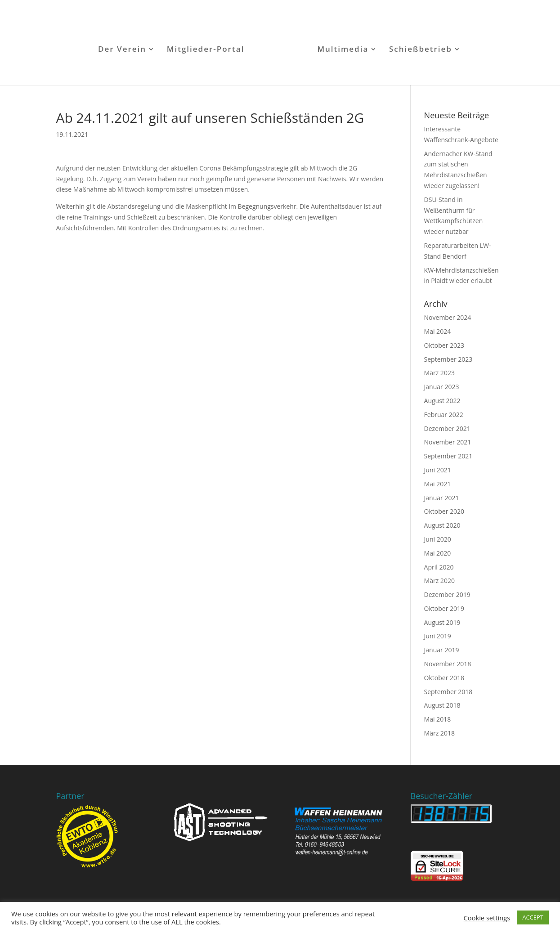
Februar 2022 (444, 415)
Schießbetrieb (421, 50)
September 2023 (448, 359)
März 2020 (439, 581)
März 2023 (439, 373)
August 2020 (442, 525)
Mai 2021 (438, 484)
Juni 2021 (438, 470)
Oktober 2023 (444, 345)
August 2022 (442, 401)
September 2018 (448, 692)
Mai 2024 (438, 331)
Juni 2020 (438, 539)
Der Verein (122, 50)
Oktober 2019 (444, 608)
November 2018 (448, 664)
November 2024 (448, 317)
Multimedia (343, 50)
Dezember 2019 (447, 594)
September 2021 (448, 456)
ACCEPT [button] (533, 917)
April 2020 (439, 567)
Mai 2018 (438, 719)
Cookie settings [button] (487, 918)
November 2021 (448, 442)
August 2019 (442, 622)
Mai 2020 (438, 553)
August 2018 (442, 705)
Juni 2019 (438, 636)
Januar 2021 (442, 498)
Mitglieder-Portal (206, 50)
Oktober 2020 (444, 511)
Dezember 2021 (447, 428)
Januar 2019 (442, 650)
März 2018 (439, 733)
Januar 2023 (442, 387)
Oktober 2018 (444, 678)
